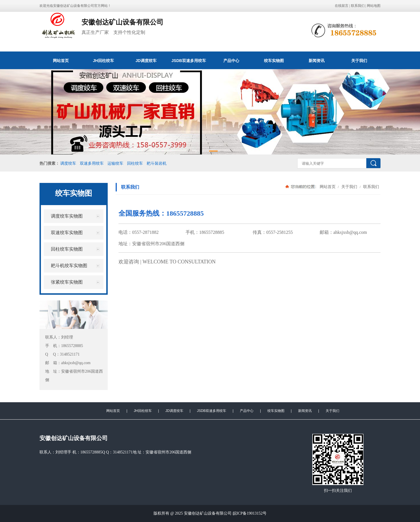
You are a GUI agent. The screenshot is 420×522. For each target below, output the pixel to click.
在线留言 (342, 6)
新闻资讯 (317, 61)
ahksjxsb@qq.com (350, 232)
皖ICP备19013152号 (250, 513)
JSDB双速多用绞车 (189, 61)
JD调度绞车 (146, 61)
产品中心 (231, 61)
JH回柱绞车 (103, 61)
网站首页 (61, 61)
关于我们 (359, 61)
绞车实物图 (274, 61)
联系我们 (358, 6)
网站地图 (374, 6)
